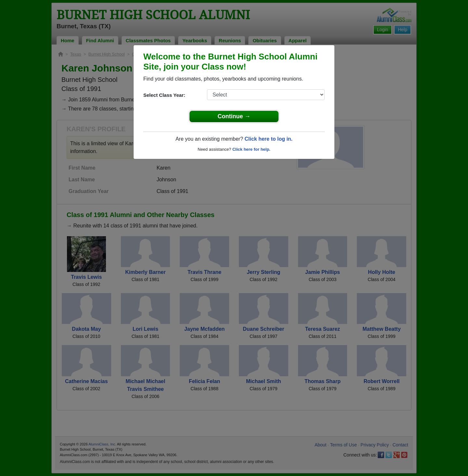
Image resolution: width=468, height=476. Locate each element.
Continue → (234, 116)
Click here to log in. (268, 139)
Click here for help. (251, 149)
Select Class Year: (164, 95)
